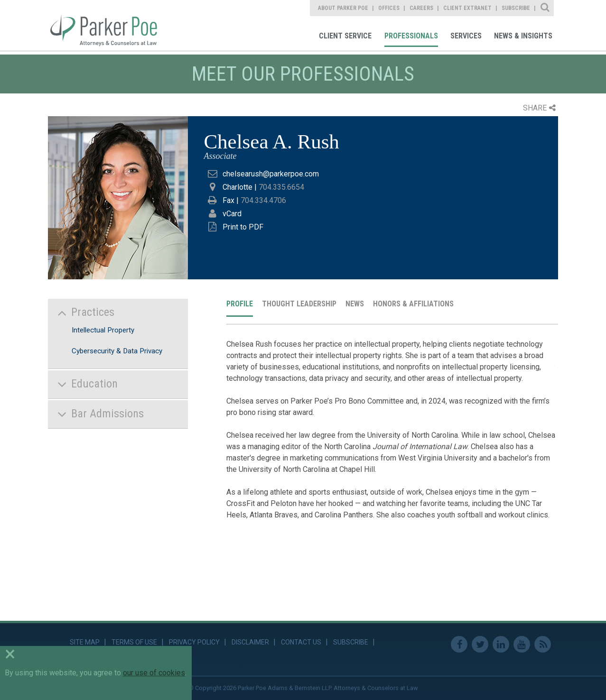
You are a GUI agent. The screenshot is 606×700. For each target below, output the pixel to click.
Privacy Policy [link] (194, 642)
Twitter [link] (480, 644)
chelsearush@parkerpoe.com (271, 174)
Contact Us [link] (301, 642)
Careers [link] (421, 8)
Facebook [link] (459, 644)
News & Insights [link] (523, 36)
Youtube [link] (522, 644)
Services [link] (466, 36)
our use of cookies (154, 673)
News (355, 304)
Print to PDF (243, 227)
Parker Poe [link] (109, 25)
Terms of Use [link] (134, 642)
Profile (240, 304)
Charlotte (238, 187)
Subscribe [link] (516, 8)
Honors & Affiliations (413, 304)
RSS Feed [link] (543, 644)
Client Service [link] (345, 36)
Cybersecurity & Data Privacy (117, 351)
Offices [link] (389, 8)
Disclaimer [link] (250, 642)
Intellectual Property (103, 330)
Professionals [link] (411, 36)
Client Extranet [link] (467, 8)
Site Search (545, 8)
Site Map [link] (85, 642)
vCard (232, 214)
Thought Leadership (299, 304)
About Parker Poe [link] (343, 8)
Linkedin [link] (501, 644)
